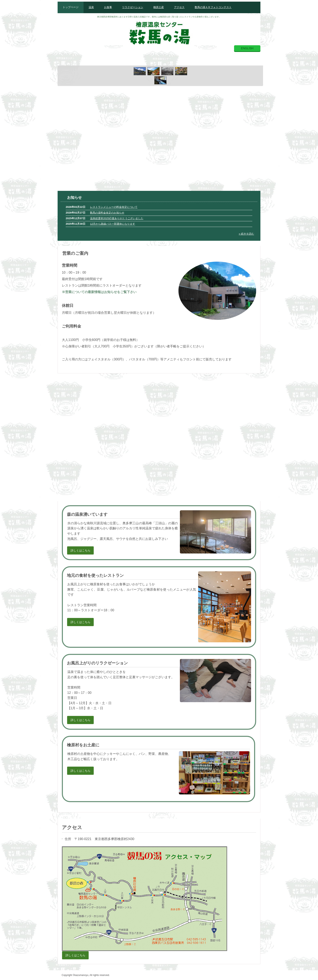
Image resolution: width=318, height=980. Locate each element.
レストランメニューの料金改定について (114, 207)
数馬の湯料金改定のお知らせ (107, 213)
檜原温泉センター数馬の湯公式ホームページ (159, 32)
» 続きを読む (246, 234)
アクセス (179, 7)
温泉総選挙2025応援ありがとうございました (117, 218)
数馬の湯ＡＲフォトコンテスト (213, 7)
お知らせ (74, 198)
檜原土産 (159, 7)
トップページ (71, 7)
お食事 (108, 7)
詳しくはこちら (81, 550)
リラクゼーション (133, 7)
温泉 (91, 7)
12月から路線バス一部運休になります (113, 224)
